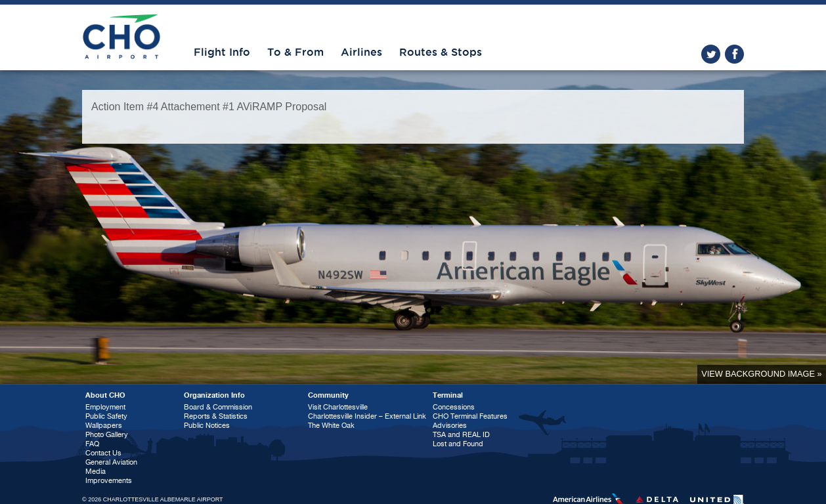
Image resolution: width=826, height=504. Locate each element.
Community (328, 395)
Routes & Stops (441, 52)
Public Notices (207, 426)
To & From (295, 52)
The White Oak (331, 426)
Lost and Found (458, 444)
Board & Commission (218, 407)
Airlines (361, 52)
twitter (711, 54)
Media (96, 472)
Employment (105, 407)
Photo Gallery (107, 435)
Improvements (109, 481)
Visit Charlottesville (338, 407)
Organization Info (214, 395)
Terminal (448, 395)
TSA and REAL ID (461, 435)
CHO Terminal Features (470, 416)
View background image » (761, 374)
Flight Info (222, 52)
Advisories (450, 426)
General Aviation (111, 462)
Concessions (454, 407)
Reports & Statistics (216, 416)
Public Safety (106, 416)
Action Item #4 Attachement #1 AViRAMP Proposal (209, 107)
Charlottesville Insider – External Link (367, 416)
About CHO (105, 395)
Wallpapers (104, 426)
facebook (734, 54)
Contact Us (103, 453)
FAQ (92, 444)
